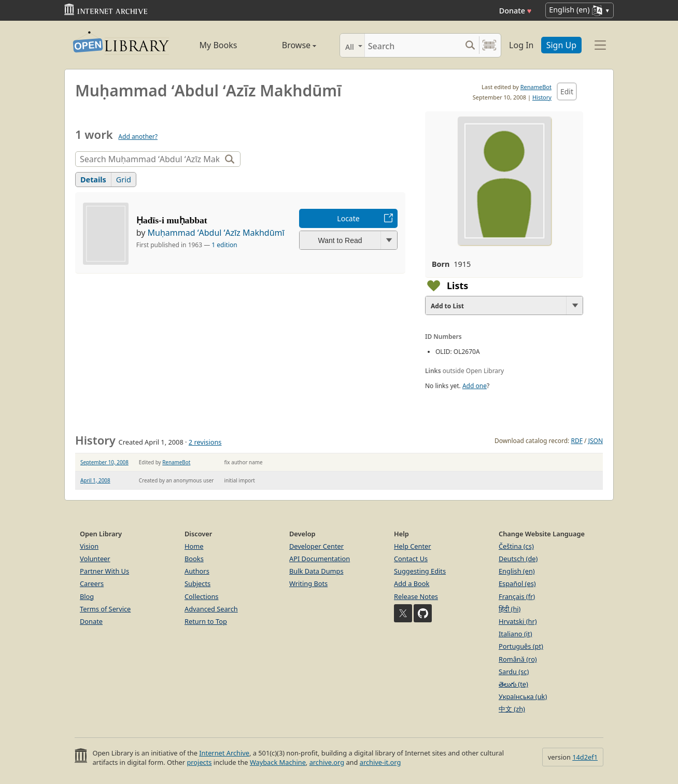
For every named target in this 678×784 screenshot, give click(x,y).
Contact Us (411, 559)
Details (93, 180)
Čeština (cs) (516, 546)
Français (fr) (517, 596)
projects (199, 762)
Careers (92, 583)
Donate (515, 11)
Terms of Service (105, 609)
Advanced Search (211, 609)
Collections (202, 596)
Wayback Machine (278, 762)
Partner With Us (104, 571)
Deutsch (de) (518, 559)
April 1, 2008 (95, 480)
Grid (124, 180)
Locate (348, 218)
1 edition (224, 245)
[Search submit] (470, 45)
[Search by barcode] (489, 45)
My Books (218, 45)
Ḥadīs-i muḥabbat (172, 220)
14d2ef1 (585, 757)
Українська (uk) (523, 696)
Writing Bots (308, 583)
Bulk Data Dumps (316, 571)
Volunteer (95, 559)
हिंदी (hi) (510, 609)
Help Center (413, 546)
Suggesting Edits (420, 571)
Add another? (138, 137)
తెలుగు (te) (513, 684)
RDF (576, 441)
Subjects (197, 583)
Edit (567, 91)
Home (194, 546)
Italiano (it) (515, 634)
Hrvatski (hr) (518, 621)
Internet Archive (224, 753)
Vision (89, 546)
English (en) (517, 571)
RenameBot (536, 87)
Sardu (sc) (514, 672)
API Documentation (320, 559)
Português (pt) (521, 646)
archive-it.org (380, 762)
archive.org (327, 762)
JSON (596, 441)
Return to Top (206, 621)
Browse (287, 45)
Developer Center (316, 546)
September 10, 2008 (104, 462)
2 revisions (205, 442)
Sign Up (561, 45)
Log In (521, 45)
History (542, 97)
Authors (197, 571)
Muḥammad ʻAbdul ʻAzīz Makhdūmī (216, 233)
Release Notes (416, 596)
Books (194, 559)
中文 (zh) (512, 709)
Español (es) (517, 583)
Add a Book (412, 583)
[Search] (413, 45)
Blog (87, 596)
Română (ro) (518, 659)
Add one (475, 386)
